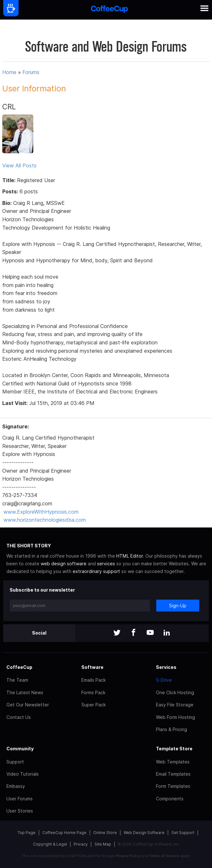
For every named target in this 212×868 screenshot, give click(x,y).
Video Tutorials (23, 774)
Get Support (183, 833)
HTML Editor (130, 556)
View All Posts (19, 165)
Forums (31, 72)
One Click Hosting (175, 692)
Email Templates (173, 774)
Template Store (174, 749)
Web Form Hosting (175, 717)
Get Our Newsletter (28, 705)
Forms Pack (93, 692)
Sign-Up (178, 606)
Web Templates (173, 762)
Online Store (105, 833)
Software (92, 667)
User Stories (20, 811)
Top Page (27, 833)
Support (15, 762)
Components (170, 799)
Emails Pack (94, 680)
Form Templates (173, 786)
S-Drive (164, 680)
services (106, 564)
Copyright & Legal (50, 844)
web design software (64, 564)
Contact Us (19, 717)
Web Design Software (144, 833)
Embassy (16, 786)
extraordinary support (96, 571)
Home (9, 72)
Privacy (81, 844)
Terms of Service (164, 856)
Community (20, 749)
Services (166, 667)
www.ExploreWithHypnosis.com (41, 512)
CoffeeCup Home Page (64, 833)
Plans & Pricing (171, 729)
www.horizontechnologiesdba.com (45, 520)
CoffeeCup (19, 667)
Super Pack (94, 705)
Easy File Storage (175, 705)
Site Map (103, 844)
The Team (17, 680)
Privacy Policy (128, 856)
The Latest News (25, 692)
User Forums (20, 799)
